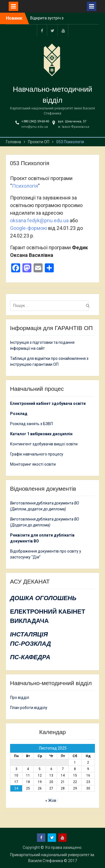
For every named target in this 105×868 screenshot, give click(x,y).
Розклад (19, 414)
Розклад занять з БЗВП (32, 424)
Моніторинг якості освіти (33, 464)
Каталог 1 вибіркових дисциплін (41, 434)
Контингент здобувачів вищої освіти (44, 444)
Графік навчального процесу (37, 454)
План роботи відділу (29, 708)
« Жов (51, 800)
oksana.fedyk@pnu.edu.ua (39, 220)
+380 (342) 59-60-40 (35, 121)
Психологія (25, 186)
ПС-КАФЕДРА (30, 657)
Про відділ (20, 697)
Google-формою (29, 228)
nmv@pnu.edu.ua (35, 127)
